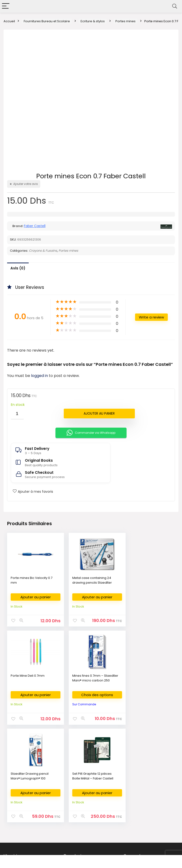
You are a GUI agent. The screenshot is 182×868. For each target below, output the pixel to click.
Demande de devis (81, 808)
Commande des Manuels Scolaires (86, 792)
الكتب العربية (15, 775)
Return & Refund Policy (144, 782)
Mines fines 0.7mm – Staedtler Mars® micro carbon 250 (28, 680)
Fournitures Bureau (81, 768)
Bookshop (14, 768)
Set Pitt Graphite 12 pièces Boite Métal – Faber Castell (146, 678)
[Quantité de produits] (17, 414)
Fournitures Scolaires (83, 775)
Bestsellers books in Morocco (29, 818)
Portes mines (125, 21)
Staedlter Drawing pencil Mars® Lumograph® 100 (87, 678)
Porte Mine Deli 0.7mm (143, 578)
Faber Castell (35, 226)
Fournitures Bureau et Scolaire (47, 21)
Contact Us (135, 790)
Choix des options (33, 694)
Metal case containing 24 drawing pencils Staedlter (88, 580)
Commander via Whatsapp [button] (91, 433)
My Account (135, 804)
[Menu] (6, 6)
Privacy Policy (137, 775)
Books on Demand (21, 832)
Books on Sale (17, 825)
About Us (133, 768)
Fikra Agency (126, 850)
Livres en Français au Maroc (28, 790)
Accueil (9, 21)
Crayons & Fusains (43, 251)
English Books (17, 782)
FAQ (130, 797)
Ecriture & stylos (93, 21)
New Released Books (23, 811)
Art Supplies (76, 782)
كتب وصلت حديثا (17, 804)
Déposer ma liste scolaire (86, 801)
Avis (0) (18, 268)
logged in (40, 376)
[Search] (175, 6)
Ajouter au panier (99, 413)
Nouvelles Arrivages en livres (29, 797)
